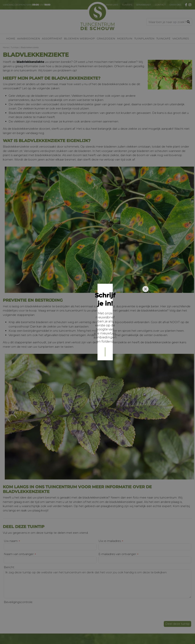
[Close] (145, 295)
